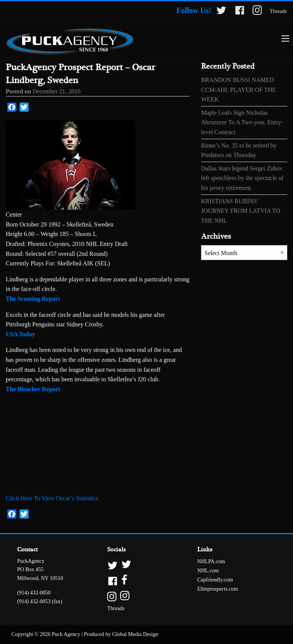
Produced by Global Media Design (121, 634)
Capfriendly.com (215, 580)
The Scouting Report (33, 299)
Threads (278, 11)
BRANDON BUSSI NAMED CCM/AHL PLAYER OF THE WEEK (238, 90)
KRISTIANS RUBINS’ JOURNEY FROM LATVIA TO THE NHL (241, 211)
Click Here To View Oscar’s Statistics (52, 498)
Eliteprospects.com (218, 589)
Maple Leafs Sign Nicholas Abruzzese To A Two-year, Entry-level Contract (242, 122)
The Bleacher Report (33, 389)
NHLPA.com (211, 561)
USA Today (20, 334)
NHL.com (208, 571)
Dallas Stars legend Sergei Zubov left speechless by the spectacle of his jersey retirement (242, 178)
